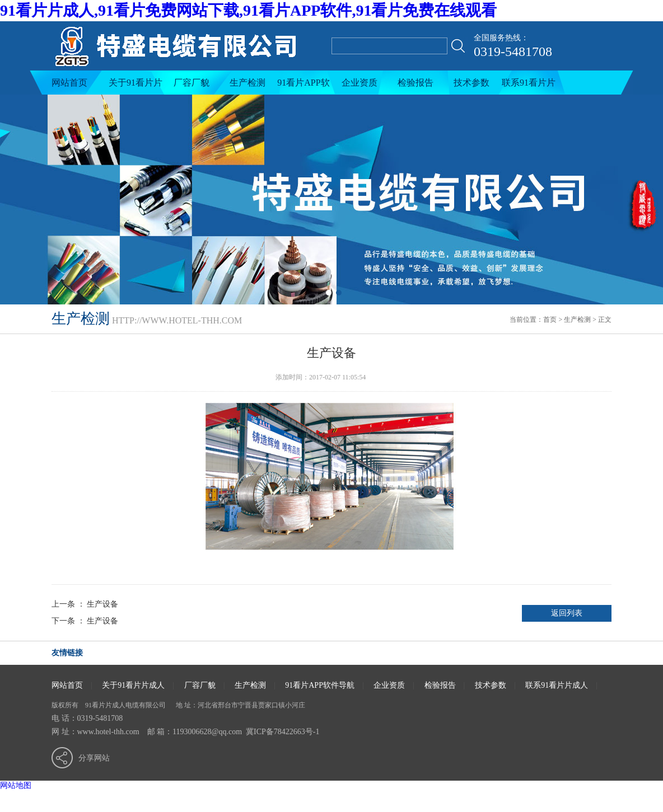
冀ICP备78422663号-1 (283, 732)
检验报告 (415, 83)
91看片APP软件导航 (303, 86)
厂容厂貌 (192, 83)
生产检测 (248, 83)
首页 (550, 320)
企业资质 (359, 83)
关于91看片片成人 (136, 86)
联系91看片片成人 (529, 86)
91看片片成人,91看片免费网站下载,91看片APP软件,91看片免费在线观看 (248, 10)
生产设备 (102, 604)
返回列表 (567, 613)
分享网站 (94, 758)
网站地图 (16, 785)
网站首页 (69, 83)
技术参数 (471, 83)
